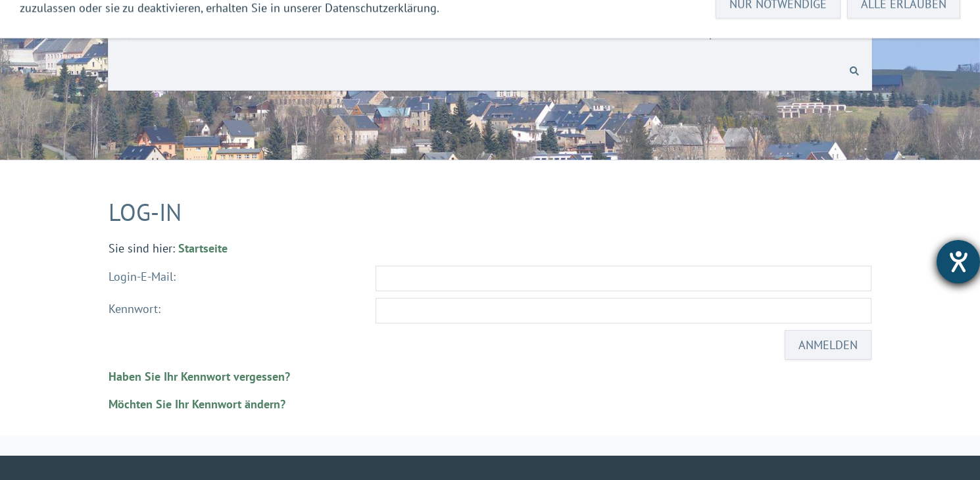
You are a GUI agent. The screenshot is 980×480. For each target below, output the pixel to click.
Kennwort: (135, 309)
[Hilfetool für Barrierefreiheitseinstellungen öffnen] (958, 262)
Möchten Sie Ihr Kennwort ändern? (197, 404)
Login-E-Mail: (142, 276)
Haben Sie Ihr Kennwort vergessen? (199, 376)
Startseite (203, 248)
